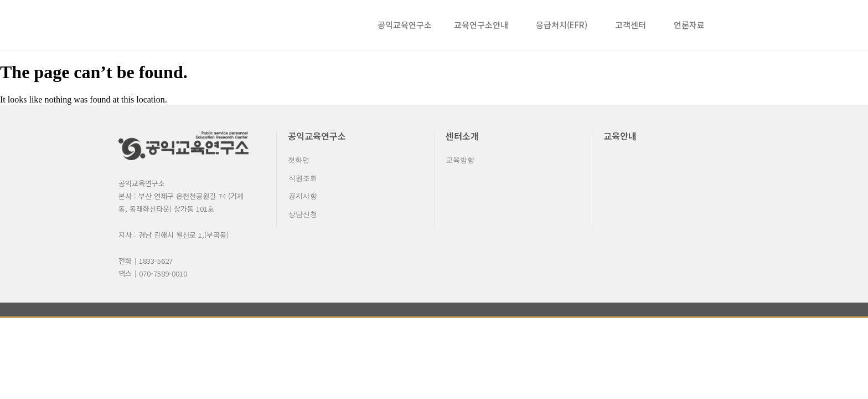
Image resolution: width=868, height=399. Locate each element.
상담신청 (302, 219)
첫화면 (299, 160)
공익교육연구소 (405, 25)
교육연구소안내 (484, 25)
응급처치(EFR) (564, 25)
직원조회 (302, 180)
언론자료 (689, 25)
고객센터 (633, 25)
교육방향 (460, 160)
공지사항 (302, 199)
